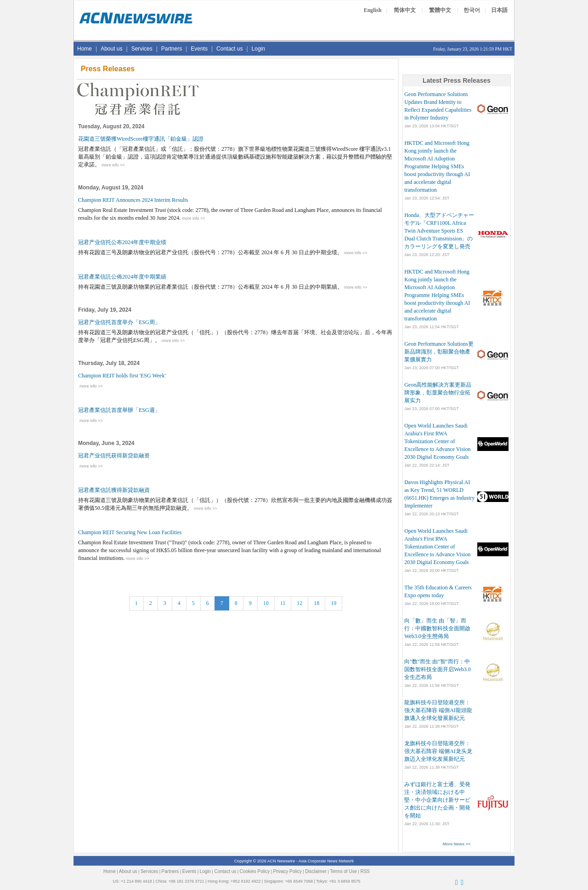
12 (300, 603)
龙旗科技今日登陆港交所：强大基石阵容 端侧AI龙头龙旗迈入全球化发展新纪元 (438, 751)
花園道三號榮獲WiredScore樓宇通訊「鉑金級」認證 (141, 139)
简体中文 (405, 10)
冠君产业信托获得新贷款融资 (114, 456)
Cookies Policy (255, 871)
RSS (365, 871)
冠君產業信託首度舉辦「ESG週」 (119, 410)
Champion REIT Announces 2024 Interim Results (133, 200)
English (373, 10)
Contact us (229, 49)
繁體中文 (440, 10)
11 (283, 603)
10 (266, 603)
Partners (172, 49)
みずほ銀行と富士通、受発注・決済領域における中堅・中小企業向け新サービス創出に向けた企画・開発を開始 (437, 800)
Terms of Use (343, 871)
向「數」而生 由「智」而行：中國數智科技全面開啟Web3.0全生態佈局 (437, 628)
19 (334, 603)
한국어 (472, 10)
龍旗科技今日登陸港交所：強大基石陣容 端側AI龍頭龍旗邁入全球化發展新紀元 (438, 710)
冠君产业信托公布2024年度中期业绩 (122, 242)
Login (258, 49)
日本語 (499, 10)
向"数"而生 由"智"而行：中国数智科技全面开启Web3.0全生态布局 (438, 669)
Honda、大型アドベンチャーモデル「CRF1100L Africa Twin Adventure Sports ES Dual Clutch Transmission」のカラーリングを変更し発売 (439, 231)
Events (199, 49)
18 (317, 603)
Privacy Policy (288, 871)
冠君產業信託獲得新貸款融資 (114, 490)
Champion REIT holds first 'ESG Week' (122, 376)
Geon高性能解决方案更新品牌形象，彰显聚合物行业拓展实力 (438, 393)
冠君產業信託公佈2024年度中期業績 (122, 277)
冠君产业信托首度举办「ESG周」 (119, 322)
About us (111, 49)
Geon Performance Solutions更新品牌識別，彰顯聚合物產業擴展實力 (439, 352)
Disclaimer (316, 871)
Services (142, 49)
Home (85, 49)
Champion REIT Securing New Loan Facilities (130, 532)
